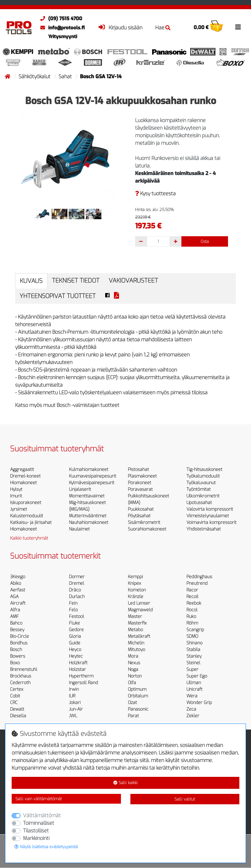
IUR (72, 696)
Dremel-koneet (25, 476)
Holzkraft (78, 663)
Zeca (191, 709)
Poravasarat (140, 489)
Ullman (194, 683)
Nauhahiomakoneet (89, 522)
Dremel (77, 583)
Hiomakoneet (23, 483)
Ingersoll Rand (83, 683)
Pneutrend (197, 583)
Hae (163, 28)
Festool (77, 616)
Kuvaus (31, 281)
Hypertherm (81, 676)
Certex (17, 689)
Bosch (16, 650)
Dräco (75, 590)
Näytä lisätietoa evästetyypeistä (46, 847)
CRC (14, 703)
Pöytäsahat (139, 516)
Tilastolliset (36, 831)
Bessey (17, 630)
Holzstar (77, 669)
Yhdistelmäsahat (204, 529)
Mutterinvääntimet (88, 516)
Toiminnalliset (39, 823)
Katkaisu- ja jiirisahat (31, 522)
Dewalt (17, 709)
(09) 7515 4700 (60, 19)
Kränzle (136, 597)
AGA (14, 597)
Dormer (77, 577)
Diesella (18, 716)
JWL (73, 716)
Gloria (75, 636)
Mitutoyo (137, 650)
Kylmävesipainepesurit (92, 483)
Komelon (137, 590)
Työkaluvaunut (201, 483)
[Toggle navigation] (238, 27)
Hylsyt (16, 489)
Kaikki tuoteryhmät (29, 538)
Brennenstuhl (24, 669)
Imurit (16, 496)
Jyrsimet (19, 509)
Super (192, 669)
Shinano (194, 643)
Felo (73, 610)
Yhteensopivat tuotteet (58, 296)
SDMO (192, 636)
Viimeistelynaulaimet (208, 516)
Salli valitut (185, 799)
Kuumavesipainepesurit (93, 476)
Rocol (192, 610)
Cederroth (20, 683)
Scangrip (195, 630)
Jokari (75, 703)
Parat (133, 716)
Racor (192, 590)
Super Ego (197, 676)
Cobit (15, 696)
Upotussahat (199, 503)
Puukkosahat (141, 509)
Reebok (194, 603)
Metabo (135, 630)
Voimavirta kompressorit (211, 522)
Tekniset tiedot (76, 281)
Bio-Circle (20, 636)
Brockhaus (21, 676)
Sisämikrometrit (144, 522)
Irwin (74, 689)
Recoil (192, 597)
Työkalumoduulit (203, 476)
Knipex (134, 583)
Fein (73, 603)
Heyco (75, 650)
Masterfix (137, 623)
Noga (133, 669)
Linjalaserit (80, 489)
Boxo (15, 663)
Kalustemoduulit (27, 516)
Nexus (134, 663)
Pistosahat (138, 469)
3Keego (18, 577)
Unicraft (194, 689)
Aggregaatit (22, 469)
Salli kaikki (125, 783)
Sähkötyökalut (35, 76)
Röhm (192, 623)
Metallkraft (139, 636)
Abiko (16, 583)
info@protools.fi (61, 28)
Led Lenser (139, 603)
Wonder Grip (199, 703)
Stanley (194, 656)
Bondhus (19, 643)
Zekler (193, 716)
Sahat (66, 76)
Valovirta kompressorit (210, 509)
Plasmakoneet (142, 476)
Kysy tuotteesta (155, 194)
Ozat (132, 703)
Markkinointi (36, 838)
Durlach (77, 597)
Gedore (76, 630)
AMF (14, 616)
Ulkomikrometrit (203, 496)
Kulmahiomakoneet (89, 469)
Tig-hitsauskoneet (204, 469)
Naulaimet (79, 529)
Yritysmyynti (63, 37)
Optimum (137, 689)
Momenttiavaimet (87, 496)
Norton (135, 676)
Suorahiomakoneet (147, 529)
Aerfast (18, 590)
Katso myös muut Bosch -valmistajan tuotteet (67, 405)
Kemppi (135, 577)
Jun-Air (76, 709)
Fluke (74, 623)
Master (135, 616)
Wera (192, 696)
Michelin (136, 643)
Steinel (193, 663)
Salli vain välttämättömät (39, 799)
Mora (133, 656)
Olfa (132, 683)
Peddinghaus (199, 577)
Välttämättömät (42, 815)
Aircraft (18, 603)
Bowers (18, 656)
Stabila (193, 650)
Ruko (191, 616)
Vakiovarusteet (133, 281)
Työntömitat (199, 489)
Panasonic (138, 709)
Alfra (15, 610)
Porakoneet (140, 483)
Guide (75, 643)
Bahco (16, 623)
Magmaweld (140, 610)
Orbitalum (138, 696)
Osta (205, 241)
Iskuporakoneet (26, 503)
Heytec (76, 656)
